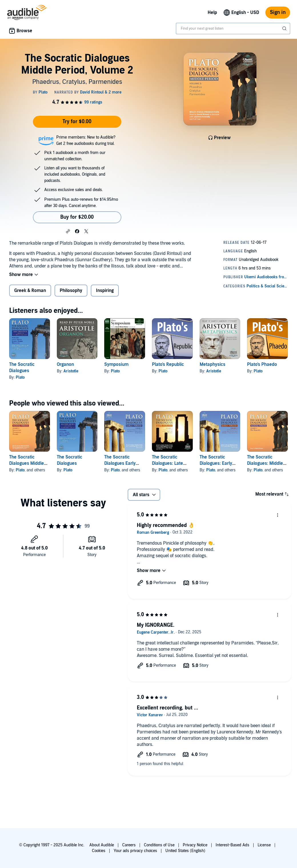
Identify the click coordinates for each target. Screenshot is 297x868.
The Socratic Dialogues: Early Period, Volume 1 (217, 463)
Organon (65, 364)
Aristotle (71, 371)
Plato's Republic (168, 364)
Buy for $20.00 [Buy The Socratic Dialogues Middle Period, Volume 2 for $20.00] (77, 217)
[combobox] (233, 29)
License (264, 845)
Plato (20, 377)
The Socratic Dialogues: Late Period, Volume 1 (169, 463)
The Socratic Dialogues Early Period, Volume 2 (122, 463)
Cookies (99, 851)
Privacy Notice (195, 845)
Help (212, 13)
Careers (129, 845)
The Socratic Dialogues (22, 368)
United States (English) (185, 851)
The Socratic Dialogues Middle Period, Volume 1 (27, 463)
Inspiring (105, 291)
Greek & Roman (30, 291)
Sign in (278, 12)
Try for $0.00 (77, 122)
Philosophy (71, 291)
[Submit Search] (285, 29)
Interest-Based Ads (232, 845)
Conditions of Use (159, 845)
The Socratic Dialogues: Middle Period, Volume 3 (265, 463)
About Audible (102, 845)
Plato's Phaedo (262, 364)
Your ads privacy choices (135, 851)
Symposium (116, 364)
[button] (68, 231)
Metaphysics (212, 364)
